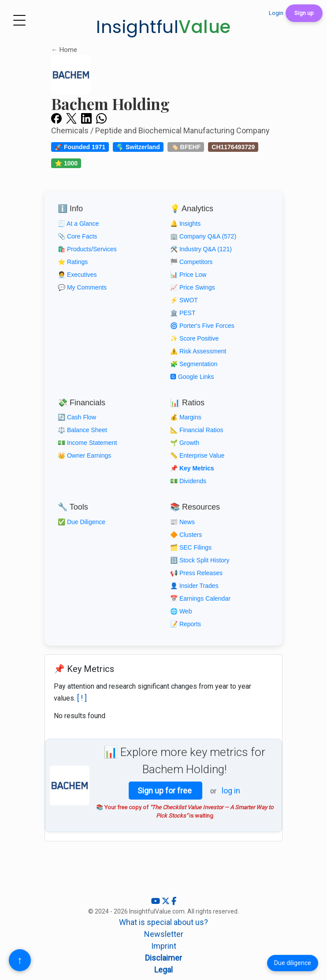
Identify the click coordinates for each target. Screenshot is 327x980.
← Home (64, 50)
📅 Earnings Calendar (200, 598)
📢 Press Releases (196, 573)
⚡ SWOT (184, 300)
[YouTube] (156, 901)
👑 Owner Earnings (84, 455)
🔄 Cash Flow (77, 417)
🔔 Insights (185, 224)
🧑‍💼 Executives (77, 275)
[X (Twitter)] (167, 901)
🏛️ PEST (183, 313)
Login (276, 13)
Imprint (164, 946)
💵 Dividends (188, 481)
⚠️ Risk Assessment (198, 351)
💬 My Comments (82, 287)
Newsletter (164, 934)
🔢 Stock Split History (200, 560)
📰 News (182, 522)
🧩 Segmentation (194, 364)
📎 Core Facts (77, 236)
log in (231, 791)
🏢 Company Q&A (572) (203, 236)
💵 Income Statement (87, 443)
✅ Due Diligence (82, 522)
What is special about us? (163, 922)
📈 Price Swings (193, 287)
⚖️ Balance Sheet (82, 430)
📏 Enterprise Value (197, 455)
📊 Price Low (188, 275)
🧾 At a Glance (78, 224)
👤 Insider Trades (194, 586)
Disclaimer (163, 958)
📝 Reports (186, 624)
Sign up (304, 13)
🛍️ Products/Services (87, 249)
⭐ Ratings (73, 262)
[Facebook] (174, 901)
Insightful (163, 27)
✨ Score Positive (194, 338)
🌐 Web (181, 611)
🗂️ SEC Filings (191, 547)
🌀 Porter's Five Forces (202, 326)
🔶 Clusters (186, 535)
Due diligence (293, 963)
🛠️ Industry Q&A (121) (201, 249)
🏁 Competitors (191, 262)
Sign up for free (165, 791)
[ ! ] (82, 698)
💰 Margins (186, 417)
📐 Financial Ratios (197, 430)
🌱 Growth (185, 443)
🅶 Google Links (192, 377)
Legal (163, 970)
